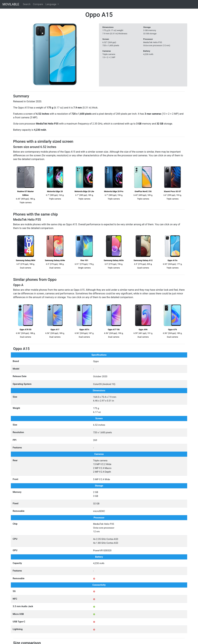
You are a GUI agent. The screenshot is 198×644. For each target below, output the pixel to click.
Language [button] (51, 4)
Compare (38, 4)
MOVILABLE (11, 4)
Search (27, 4)
